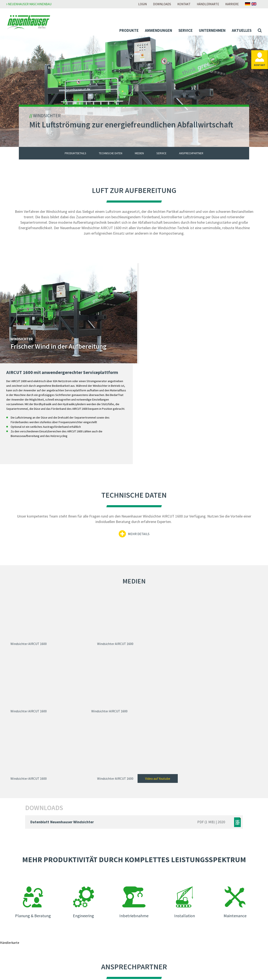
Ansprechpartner (191, 154)
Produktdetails (75, 154)
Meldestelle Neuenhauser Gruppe (224, 894)
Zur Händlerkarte (134, 830)
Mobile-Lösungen (23, 882)
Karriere (232, 4)
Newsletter (82, 917)
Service (186, 30)
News (78, 911)
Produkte (129, 30)
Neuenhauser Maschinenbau (29, 4)
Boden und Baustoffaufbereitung (34, 911)
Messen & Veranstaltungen (93, 922)
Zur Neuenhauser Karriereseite (159, 877)
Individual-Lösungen (25, 888)
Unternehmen (212, 30)
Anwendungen (158, 30)
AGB (203, 888)
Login (142, 4)
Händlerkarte (208, 4)
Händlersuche (147, 940)
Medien (139, 154)
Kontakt (184, 4)
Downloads (162, 4)
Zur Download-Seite (151, 906)
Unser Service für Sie (25, 939)
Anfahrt (143, 946)
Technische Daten (111, 154)
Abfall (15, 899)
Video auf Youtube (237, 611)
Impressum (208, 877)
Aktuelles (242, 30)
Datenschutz (209, 882)
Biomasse (17, 905)
